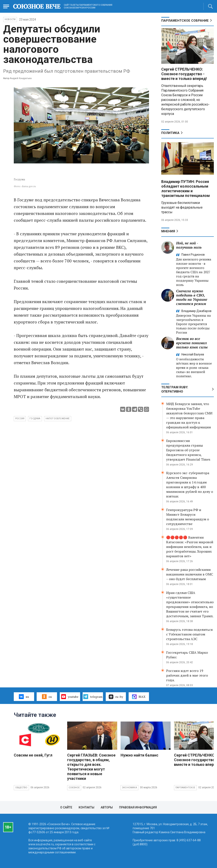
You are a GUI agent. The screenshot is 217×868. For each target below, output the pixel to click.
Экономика (129, 788)
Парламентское (185, 788)
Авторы (107, 807)
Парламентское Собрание (185, 21)
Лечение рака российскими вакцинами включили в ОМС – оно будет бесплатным (190, 574)
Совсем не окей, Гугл (33, 755)
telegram (93, 697)
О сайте (66, 807)
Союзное (74, 788)
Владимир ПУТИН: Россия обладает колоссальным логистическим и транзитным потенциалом (186, 189)
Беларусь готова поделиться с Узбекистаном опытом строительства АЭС (189, 634)
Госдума (35, 419)
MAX (139, 697)
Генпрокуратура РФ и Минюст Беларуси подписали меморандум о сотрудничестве (188, 517)
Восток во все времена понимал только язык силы (192, 343)
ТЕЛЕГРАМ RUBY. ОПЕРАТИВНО (175, 389)
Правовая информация (138, 807)
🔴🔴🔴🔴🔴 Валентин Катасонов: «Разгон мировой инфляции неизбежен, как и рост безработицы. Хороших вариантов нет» (190, 547)
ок (47, 697)
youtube (70, 697)
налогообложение (58, 419)
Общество (21, 788)
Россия (20, 419)
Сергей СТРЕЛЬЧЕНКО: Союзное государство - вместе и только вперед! (184, 74)
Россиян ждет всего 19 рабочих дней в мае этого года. (187, 675)
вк (24, 697)
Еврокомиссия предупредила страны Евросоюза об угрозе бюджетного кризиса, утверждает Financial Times (188, 450)
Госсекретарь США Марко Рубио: (187, 655)
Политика (170, 133)
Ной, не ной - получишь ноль (189, 245)
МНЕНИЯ (168, 231)
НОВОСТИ (10, 19)
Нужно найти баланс (139, 755)
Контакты (86, 807)
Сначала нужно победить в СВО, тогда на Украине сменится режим (192, 297)
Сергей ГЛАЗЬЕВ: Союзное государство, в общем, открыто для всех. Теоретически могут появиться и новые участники (91, 767)
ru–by (116, 697)
